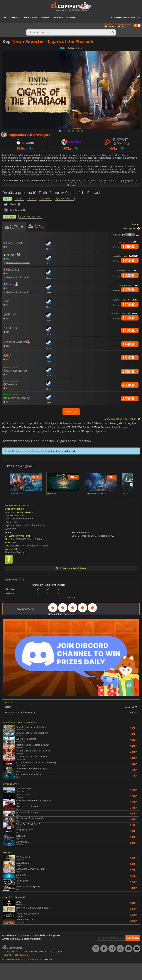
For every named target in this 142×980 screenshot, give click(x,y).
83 (6, 273)
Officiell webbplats (15, 525)
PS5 (19, 199)
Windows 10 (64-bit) (19, 552)
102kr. (130, 275)
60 (6, 288)
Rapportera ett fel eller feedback (122, 419)
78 (6, 318)
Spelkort (15, 18)
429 (6, 346)
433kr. (130, 385)
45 (6, 305)
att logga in (71, 451)
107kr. (130, 290)
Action (21, 528)
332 (6, 259)
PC (7, 199)
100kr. (130, 246)
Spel (4, 18)
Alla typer (9, 217)
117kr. (130, 330)
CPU (7, 555)
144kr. (130, 344)
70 (6, 402)
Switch (46, 199)
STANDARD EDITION (30, 217)
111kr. (130, 304)
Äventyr (30, 528)
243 (6, 332)
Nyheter (71, 18)
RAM (7, 559)
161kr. (130, 358)
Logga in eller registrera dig (124, 18)
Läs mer (71, 185)
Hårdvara (58, 18)
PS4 (32, 199)
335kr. (130, 371)
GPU (7, 562)
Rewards (45, 18)
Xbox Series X (65, 199)
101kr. (130, 260)
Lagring (9, 565)
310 (6, 359)
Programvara (30, 18)
